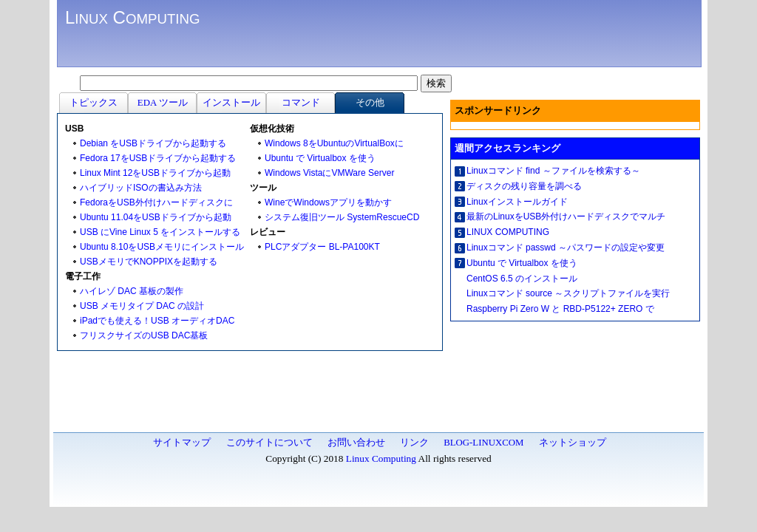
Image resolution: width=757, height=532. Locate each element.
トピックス (94, 103)
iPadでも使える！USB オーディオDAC (157, 321)
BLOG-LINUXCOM (483, 443)
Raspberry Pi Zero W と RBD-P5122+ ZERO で (560, 309)
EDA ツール (163, 103)
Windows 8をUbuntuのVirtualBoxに (334, 143)
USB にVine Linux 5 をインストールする (160, 232)
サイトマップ (182, 443)
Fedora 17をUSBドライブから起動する (158, 158)
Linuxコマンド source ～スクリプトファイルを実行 (568, 293)
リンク (414, 443)
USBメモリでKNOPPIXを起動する (149, 262)
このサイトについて (269, 443)
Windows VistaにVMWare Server (329, 173)
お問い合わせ (356, 443)
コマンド (301, 103)
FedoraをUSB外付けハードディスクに (156, 202)
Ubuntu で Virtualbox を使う (320, 158)
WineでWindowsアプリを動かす (328, 202)
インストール (231, 103)
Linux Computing (381, 458)
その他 (370, 103)
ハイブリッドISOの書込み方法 (141, 188)
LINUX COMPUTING (508, 232)
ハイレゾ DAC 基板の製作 (132, 291)
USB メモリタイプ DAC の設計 (142, 306)
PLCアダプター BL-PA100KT (322, 247)
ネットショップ (573, 443)
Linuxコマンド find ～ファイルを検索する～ (553, 171)
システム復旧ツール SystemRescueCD (342, 217)
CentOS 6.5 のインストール (522, 279)
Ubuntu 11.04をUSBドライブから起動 (156, 217)
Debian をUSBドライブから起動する (153, 143)
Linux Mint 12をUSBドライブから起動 (155, 173)
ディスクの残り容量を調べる (524, 186)
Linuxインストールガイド (517, 202)
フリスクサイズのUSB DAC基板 (144, 335)
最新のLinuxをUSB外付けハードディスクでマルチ (566, 216)
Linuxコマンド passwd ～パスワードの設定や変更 (566, 248)
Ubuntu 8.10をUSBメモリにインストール (162, 247)
